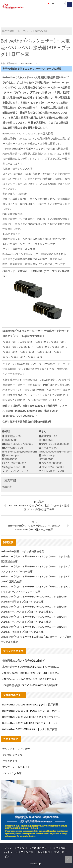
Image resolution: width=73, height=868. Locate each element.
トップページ (25, 31)
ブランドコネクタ (14, 848)
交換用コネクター (39, 848)
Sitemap (36, 863)
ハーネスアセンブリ (22, 852)
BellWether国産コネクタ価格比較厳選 (22, 551)
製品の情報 (41, 31)
